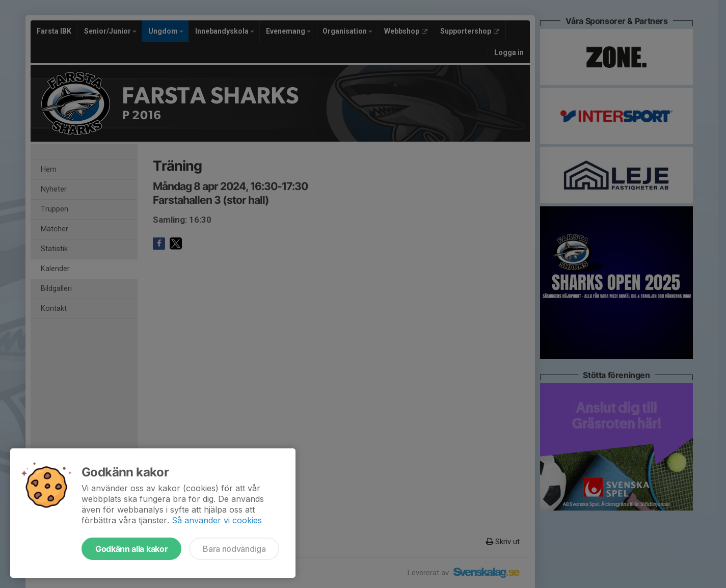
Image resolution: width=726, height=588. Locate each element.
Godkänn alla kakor (131, 549)
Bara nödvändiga (234, 549)
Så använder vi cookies (217, 520)
